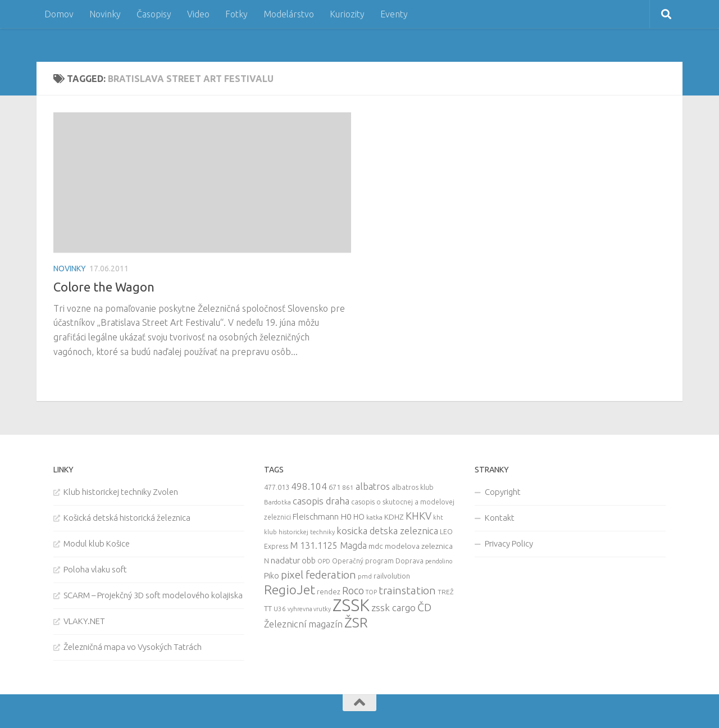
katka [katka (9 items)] (374, 517)
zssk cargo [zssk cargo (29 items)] (393, 608)
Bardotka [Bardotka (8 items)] (277, 502)
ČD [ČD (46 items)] (424, 607)
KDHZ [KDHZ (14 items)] (394, 517)
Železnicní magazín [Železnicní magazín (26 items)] (303, 624)
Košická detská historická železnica (127, 518)
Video (198, 14)
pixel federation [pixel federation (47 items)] (318, 575)
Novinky (105, 14)
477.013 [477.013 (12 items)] (277, 487)
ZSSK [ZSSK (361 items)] (351, 605)
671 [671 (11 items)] (335, 487)
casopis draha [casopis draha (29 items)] (321, 501)
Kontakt (500, 518)
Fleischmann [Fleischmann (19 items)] (316, 517)
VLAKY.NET (84, 621)
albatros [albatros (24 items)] (373, 486)
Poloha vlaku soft (95, 569)
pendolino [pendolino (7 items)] (439, 561)
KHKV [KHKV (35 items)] (418, 516)
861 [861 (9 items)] (348, 487)
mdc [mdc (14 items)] (376, 546)
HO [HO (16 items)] (359, 517)
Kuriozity (347, 14)
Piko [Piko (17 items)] (272, 575)
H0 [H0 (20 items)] (346, 517)
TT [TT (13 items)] (268, 608)
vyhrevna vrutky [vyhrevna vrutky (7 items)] (309, 609)
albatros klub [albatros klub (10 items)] (413, 487)
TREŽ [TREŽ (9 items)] (446, 592)
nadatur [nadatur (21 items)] (285, 560)
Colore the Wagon (104, 287)
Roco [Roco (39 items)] (353, 591)
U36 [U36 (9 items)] (280, 609)
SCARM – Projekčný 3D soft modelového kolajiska (153, 595)
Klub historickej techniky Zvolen (121, 492)
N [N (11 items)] (267, 561)
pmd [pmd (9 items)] (365, 576)
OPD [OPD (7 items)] (324, 561)
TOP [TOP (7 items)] (371, 592)
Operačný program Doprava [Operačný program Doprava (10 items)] (378, 561)
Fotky (236, 14)
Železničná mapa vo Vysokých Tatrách (133, 647)
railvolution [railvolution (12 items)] (392, 576)
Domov (59, 14)
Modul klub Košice (97, 543)
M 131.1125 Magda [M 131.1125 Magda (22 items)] (328, 545)
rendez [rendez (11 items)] (329, 591)
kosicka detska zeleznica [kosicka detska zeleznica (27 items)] (387, 531)
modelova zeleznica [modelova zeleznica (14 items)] (419, 546)
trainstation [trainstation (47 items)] (407, 590)
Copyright (503, 492)
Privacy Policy (509, 543)
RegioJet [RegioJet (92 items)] (290, 590)
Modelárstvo (289, 14)
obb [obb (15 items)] (309, 561)
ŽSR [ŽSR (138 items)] (356, 622)
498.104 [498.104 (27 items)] (309, 486)
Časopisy (154, 14)
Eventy (394, 14)
